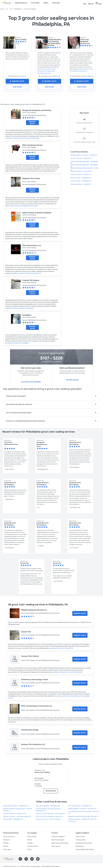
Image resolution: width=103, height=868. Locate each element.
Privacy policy (81, 840)
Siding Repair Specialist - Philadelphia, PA (16, 806)
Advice (46, 3)
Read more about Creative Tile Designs (20, 308)
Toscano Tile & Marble (30, 656)
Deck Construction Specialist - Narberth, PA (49, 816)
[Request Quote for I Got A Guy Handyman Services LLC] (82, 81)
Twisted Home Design (30, 730)
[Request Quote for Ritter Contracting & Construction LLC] (80, 709)
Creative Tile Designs (31, 280)
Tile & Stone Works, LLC (32, 246)
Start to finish (21, 40)
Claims (6, 846)
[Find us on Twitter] (32, 859)
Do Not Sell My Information (85, 849)
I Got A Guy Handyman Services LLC (85, 41)
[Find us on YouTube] (38, 859)
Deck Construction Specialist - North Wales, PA (50, 814)
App (85, 4)
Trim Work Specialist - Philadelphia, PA (80, 806)
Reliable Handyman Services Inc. (34, 610)
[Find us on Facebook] (20, 859)
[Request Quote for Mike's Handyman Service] (32, 157)
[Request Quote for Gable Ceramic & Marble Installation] (32, 225)
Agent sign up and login (60, 843)
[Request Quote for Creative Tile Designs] (32, 293)
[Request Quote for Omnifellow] (32, 327)
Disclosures (80, 846)
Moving (6, 843)
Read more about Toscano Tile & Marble (69, 672)
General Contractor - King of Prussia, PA (48, 819)
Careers (30, 843)
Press (29, 849)
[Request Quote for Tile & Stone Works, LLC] (32, 258)
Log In (99, 3)
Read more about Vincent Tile (62, 648)
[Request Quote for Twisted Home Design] (80, 733)
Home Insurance (9, 837)
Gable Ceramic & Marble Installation (37, 213)
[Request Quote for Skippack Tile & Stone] (32, 190)
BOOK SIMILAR (51, 791)
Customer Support (58, 837)
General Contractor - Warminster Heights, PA (17, 816)
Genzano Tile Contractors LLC (33, 744)
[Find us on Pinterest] (26, 859)
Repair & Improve (21, 3)
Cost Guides (35, 3)
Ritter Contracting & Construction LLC (37, 706)
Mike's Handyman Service (32, 145)
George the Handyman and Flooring (37, 110)
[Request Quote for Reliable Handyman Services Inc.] (80, 613)
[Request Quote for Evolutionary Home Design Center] (80, 683)
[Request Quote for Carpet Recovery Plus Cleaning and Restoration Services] (49, 81)
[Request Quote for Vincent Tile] (80, 635)
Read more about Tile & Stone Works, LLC (27, 273)
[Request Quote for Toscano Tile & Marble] (80, 659)
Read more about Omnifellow (18, 343)
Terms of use (80, 837)
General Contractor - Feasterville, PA (15, 814)
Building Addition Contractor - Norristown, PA (82, 809)
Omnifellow (27, 315)
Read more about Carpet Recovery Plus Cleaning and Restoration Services (47, 71)
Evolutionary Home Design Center (35, 680)
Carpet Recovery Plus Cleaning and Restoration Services (54, 42)
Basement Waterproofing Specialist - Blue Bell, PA (84, 816)
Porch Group (32, 837)
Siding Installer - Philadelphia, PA (13, 819)
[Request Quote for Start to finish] (17, 81)
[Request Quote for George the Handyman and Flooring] (32, 123)
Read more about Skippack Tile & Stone (24, 206)
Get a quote (56, 846)
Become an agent (58, 840)
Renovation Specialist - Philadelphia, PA (48, 806)
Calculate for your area (31, 382)
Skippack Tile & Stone (31, 178)
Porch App (56, 3)
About (30, 840)
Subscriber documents (84, 843)
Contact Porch (33, 846)
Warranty (7, 840)
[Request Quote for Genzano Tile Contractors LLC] (80, 747)
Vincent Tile (26, 632)
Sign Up (91, 4)
